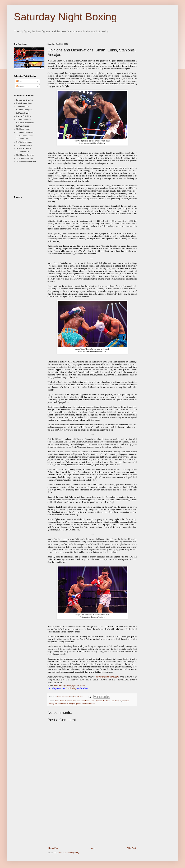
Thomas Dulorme (88, 704)
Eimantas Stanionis (72, 701)
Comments (22, 86)
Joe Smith (107, 701)
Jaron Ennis (85, 701)
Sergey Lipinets (75, 704)
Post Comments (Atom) (69, 853)
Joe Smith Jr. (116, 701)
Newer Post (53, 848)
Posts (19, 81)
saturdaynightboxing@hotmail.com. (70, 685)
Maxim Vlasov (63, 704)
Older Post (131, 848)
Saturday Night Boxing (65, 17)
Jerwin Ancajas (96, 701)
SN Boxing (71, 688)
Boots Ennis (60, 701)
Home (92, 848)
